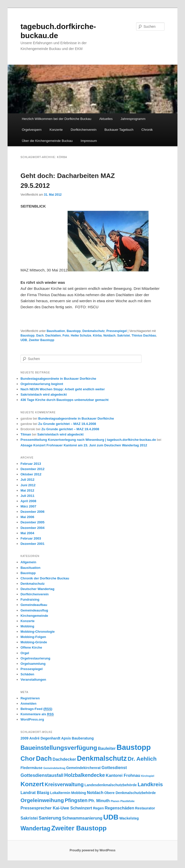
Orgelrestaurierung (35, 658)
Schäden (27, 674)
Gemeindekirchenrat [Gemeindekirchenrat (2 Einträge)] (84, 768)
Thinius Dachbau (144, 336)
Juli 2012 (27, 480)
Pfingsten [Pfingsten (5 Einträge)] (76, 800)
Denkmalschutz (94, 331)
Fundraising (30, 599)
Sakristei (124, 336)
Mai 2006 (27, 517)
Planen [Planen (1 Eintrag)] (115, 801)
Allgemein (28, 562)
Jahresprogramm (133, 119)
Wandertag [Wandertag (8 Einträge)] (35, 828)
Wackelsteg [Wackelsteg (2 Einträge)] (129, 818)
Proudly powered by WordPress (92, 850)
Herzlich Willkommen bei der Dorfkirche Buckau (57, 119)
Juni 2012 (28, 485)
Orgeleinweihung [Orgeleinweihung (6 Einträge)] (42, 800)
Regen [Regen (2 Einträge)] (98, 808)
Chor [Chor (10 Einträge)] (28, 759)
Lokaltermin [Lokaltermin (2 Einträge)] (60, 793)
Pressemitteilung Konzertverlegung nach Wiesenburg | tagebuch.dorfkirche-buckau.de (88, 440)
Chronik (147, 130)
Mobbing (27, 626)
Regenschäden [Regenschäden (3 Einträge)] (119, 808)
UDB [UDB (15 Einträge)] (111, 817)
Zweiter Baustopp (42, 340)
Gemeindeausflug (34, 610)
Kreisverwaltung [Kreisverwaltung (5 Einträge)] (64, 784)
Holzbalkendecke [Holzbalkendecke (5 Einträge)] (85, 775)
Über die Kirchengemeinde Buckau (47, 141)
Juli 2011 (27, 496)
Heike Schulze (81, 336)
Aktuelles (106, 119)
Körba (97, 336)
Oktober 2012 (31, 474)
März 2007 (28, 506)
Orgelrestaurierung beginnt (42, 384)
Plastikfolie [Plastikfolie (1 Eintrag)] (127, 801)
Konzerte (56, 130)
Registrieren (30, 698)
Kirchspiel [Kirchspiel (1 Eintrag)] (148, 776)
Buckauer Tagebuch (119, 130)
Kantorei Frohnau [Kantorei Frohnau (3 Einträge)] (123, 775)
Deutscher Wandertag (37, 589)
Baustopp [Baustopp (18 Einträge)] (133, 747)
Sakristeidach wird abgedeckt (44, 394)
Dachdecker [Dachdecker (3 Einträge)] (64, 759)
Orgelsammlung (33, 664)
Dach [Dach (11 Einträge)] (44, 758)
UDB (24, 340)
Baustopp (74, 331)
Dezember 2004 (33, 528)
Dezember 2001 (33, 544)
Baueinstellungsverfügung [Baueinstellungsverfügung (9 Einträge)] (59, 748)
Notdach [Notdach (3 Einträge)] (95, 793)
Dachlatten (53, 336)
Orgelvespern (32, 130)
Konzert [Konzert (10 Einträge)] (32, 784)
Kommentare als (37, 714)
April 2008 (28, 501)
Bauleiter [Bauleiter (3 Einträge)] (107, 748)
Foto (66, 336)
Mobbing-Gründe (34, 642)
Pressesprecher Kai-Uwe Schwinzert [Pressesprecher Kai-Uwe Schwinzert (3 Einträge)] (56, 808)
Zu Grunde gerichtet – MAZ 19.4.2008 (67, 424)
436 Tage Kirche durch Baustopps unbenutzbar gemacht (65, 400)
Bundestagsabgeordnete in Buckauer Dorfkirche (58, 379)
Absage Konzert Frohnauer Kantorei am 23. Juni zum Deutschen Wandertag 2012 (84, 445)
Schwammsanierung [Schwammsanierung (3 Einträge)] (82, 818)
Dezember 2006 (33, 512)
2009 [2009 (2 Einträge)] (24, 738)
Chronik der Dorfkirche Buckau (45, 578)
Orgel (25, 653)
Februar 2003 (31, 538)
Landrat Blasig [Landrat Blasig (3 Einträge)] (35, 793)
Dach (40, 336)
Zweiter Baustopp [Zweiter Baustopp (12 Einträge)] (79, 828)
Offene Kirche (31, 647)
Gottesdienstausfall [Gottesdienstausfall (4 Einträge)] (42, 775)
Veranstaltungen (33, 680)
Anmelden (28, 704)
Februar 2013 (31, 464)
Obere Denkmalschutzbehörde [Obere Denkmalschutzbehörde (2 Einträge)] (130, 793)
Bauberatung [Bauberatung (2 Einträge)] (83, 738)
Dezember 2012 (33, 469)
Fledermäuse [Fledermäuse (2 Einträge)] (32, 768)
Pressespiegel (117, 331)
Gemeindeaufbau (34, 605)
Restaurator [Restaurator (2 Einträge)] (145, 808)
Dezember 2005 (33, 522)
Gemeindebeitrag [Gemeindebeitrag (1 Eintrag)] (54, 768)
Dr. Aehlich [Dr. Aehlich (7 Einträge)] (142, 759)
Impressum (89, 141)
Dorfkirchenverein (84, 130)
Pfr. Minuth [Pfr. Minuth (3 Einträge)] (99, 801)
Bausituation (56, 331)
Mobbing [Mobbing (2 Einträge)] (79, 793)
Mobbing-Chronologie (38, 632)
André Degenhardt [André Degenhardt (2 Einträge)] (45, 738)
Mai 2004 (27, 533)
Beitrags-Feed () (36, 709)
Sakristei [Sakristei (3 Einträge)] (29, 818)
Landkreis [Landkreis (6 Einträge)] (150, 784)
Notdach (109, 336)
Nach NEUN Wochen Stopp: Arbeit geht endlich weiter (63, 389)
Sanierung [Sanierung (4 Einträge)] (50, 818)
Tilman (26, 434)
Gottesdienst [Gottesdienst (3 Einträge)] (114, 768)
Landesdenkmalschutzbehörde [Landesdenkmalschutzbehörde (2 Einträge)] (111, 785)
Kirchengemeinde (34, 616)
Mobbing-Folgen (33, 637)
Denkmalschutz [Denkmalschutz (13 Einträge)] (102, 758)
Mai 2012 (27, 490)
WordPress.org (32, 719)
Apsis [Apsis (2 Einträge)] (66, 738)
